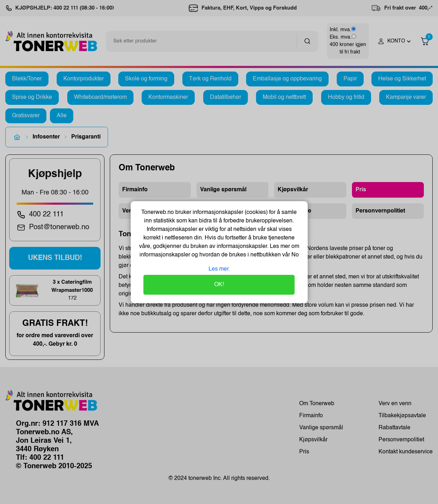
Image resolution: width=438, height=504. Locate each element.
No (294, 255)
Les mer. (219, 269)
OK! (219, 285)
